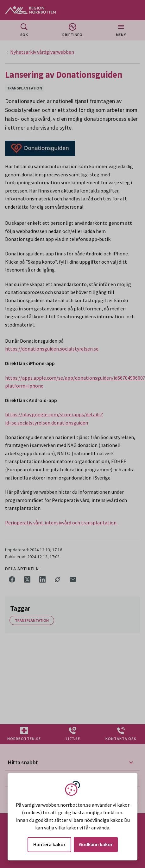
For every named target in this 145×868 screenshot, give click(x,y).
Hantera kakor (49, 844)
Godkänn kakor (96, 844)
